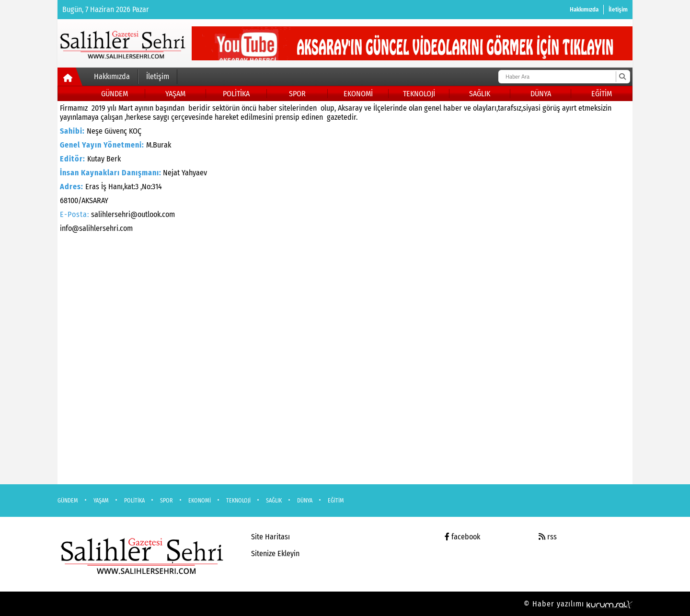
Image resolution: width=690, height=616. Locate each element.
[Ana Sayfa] (70, 79)
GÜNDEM (115, 94)
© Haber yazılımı (578, 604)
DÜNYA (541, 94)
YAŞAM (175, 94)
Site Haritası (270, 537)
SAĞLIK (480, 94)
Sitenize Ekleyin (275, 553)
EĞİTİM (602, 94)
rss (548, 537)
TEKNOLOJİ (419, 94)
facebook (462, 537)
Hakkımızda (584, 9)
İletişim (618, 9)
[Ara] (622, 77)
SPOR (297, 94)
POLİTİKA (236, 94)
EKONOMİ (358, 94)
